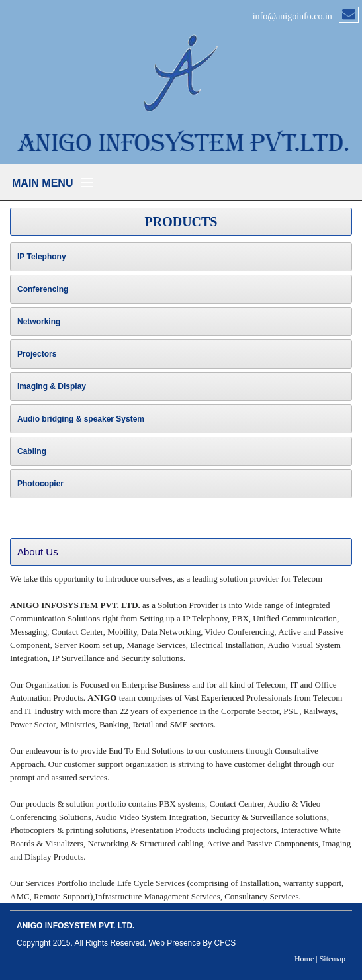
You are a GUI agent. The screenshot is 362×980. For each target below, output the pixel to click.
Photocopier (40, 484)
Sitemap (333, 959)
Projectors (37, 354)
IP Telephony (42, 257)
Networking (39, 322)
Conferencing (43, 289)
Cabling (32, 451)
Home (304, 959)
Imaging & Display (52, 386)
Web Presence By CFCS (192, 943)
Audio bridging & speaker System (81, 419)
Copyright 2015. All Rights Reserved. (81, 943)
